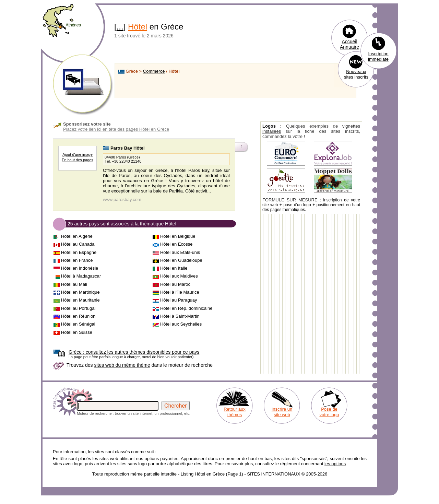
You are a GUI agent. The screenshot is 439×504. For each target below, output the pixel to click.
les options (335, 464)
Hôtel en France (77, 260)
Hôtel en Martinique (80, 292)
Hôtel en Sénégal (78, 324)
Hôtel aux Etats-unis (180, 252)
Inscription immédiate (378, 56)
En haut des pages (78, 160)
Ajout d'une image (78, 154)
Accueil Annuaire (349, 44)
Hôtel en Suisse (77, 332)
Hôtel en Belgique (178, 236)
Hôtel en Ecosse (176, 244)
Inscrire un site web (282, 412)
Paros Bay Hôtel (128, 148)
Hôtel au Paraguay (179, 300)
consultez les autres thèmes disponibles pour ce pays (134, 352)
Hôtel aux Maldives (179, 276)
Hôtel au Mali (74, 284)
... (120, 27)
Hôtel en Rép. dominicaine (186, 308)
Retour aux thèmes (235, 412)
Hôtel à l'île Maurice (180, 292)
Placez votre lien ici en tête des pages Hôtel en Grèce (116, 129)
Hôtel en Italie (174, 268)
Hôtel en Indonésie (80, 268)
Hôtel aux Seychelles (181, 324)
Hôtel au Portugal (78, 308)
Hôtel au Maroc (175, 284)
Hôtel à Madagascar (81, 276)
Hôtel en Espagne (79, 252)
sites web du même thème (122, 365)
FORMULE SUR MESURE (290, 200)
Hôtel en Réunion (78, 316)
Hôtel (138, 27)
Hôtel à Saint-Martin (180, 316)
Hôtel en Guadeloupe (181, 260)
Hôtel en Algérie (77, 236)
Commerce (154, 71)
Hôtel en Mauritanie (80, 300)
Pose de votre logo (329, 412)
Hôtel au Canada (78, 244)
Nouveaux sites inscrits (356, 74)
